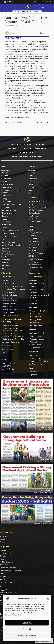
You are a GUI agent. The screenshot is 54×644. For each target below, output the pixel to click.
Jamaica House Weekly (38, 207)
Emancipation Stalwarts (12, 286)
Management (6, 553)
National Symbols (9, 301)
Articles (3, 542)
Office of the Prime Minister (13, 245)
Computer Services (8, 568)
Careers (3, 556)
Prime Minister (35, 286)
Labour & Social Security (11, 231)
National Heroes (9, 298)
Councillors (34, 303)
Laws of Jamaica (36, 358)
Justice (4, 228)
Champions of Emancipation (14, 289)
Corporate (22, 152)
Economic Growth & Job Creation (11, 192)
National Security (8, 242)
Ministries (33, 372)
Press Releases (8, 254)
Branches (33, 307)
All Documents (35, 364)
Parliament (6, 251)
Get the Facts (14, 148)
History (5, 280)
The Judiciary (35, 323)
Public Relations (7, 562)
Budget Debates (36, 342)
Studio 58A (33, 219)
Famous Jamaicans (10, 315)
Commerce (6, 179)
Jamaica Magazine (36, 201)
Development (7, 187)
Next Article (42, 122)
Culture (4, 182)
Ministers (33, 292)
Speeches (33, 329)
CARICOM (7, 366)
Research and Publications (11, 571)
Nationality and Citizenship (13, 339)
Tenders (3, 579)
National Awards (9, 304)
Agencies (33, 375)
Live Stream (33, 216)
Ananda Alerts (8, 369)
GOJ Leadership (36, 277)
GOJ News (33, 247)
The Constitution (36, 355)
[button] (48, 599)
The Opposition (36, 325)
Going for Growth (36, 244)
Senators (33, 300)
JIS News (32, 204)
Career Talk (33, 236)
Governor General (9, 210)
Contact (33, 152)
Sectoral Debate (35, 222)
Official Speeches (36, 210)
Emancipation (8, 283)
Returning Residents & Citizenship (11, 320)
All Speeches (35, 348)
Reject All (27, 629)
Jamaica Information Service (27, 12)
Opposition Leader (37, 289)
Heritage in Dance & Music (13, 310)
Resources (6, 346)
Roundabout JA (35, 265)
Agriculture (6, 170)
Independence (8, 292)
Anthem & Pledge (10, 295)
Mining (4, 239)
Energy (4, 199)
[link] (3, 2)
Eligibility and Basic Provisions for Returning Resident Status (12, 331)
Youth (4, 268)
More (4, 359)
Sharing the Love (35, 262)
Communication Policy (39, 361)
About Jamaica (8, 277)
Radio (42, 144)
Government (41, 148)
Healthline (33, 250)
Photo (3, 574)
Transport (5, 266)
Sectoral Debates (36, 345)
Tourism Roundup (36, 259)
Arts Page (33, 230)
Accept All (27, 623)
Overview (33, 280)
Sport (4, 257)
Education (6, 196)
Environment (7, 202)
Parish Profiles (8, 312)
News (20, 144)
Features (28, 144)
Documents (34, 352)
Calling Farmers (35, 233)
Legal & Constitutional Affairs (13, 234)
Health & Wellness (9, 213)
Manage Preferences (27, 636)
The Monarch (35, 314)
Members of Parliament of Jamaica (40, 296)
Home (12, 144)
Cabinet (5, 176)
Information (28, 148)
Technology (6, 260)
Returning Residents (11, 325)
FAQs (5, 356)
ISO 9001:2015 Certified (10, 582)
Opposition (6, 248)
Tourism (5, 263)
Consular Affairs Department (14, 336)
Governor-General (37, 283)
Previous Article (14, 122)
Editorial (3, 576)
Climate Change (8, 185)
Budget (5, 173)
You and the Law (35, 268)
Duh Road (33, 239)
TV (36, 144)
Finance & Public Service (11, 204)
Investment (6, 225)
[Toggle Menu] (11, 8)
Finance (32, 182)
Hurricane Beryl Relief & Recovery (27, 156)
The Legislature (36, 320)
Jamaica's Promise (36, 253)
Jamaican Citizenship (11, 342)
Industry (5, 219)
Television (4, 536)
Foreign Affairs (7, 207)
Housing (5, 216)
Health (31, 185)
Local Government (9, 236)
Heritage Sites (8, 307)
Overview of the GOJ (38, 311)
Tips (4, 353)
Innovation (33, 187)
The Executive (35, 317)
